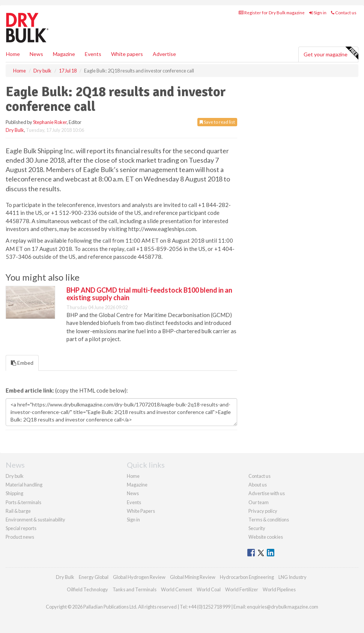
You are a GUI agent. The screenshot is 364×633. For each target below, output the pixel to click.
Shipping (14, 493)
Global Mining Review (193, 577)
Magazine (64, 54)
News (133, 493)
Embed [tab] (22, 363)
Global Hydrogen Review (139, 577)
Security (257, 528)
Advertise (164, 54)
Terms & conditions (269, 520)
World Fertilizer (242, 589)
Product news (20, 537)
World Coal (209, 589)
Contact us (344, 13)
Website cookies (266, 537)
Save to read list (217, 122)
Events (93, 54)
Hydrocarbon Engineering (247, 577)
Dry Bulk (15, 130)
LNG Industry (293, 577)
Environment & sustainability (35, 520)
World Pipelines (279, 589)
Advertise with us (267, 493)
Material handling (24, 485)
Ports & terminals (23, 502)
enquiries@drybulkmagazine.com (283, 607)
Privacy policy (263, 511)
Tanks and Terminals (135, 589)
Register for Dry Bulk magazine (272, 13)
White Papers (141, 511)
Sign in (318, 13)
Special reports (21, 528)
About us (258, 485)
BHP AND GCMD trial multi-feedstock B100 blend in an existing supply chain (149, 294)
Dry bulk (15, 476)
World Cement (177, 589)
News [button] (36, 54)
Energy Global (94, 577)
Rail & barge (18, 511)
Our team (259, 502)
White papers (127, 54)
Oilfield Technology (87, 589)
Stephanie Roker (50, 122)
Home (13, 54)
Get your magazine (331, 53)
